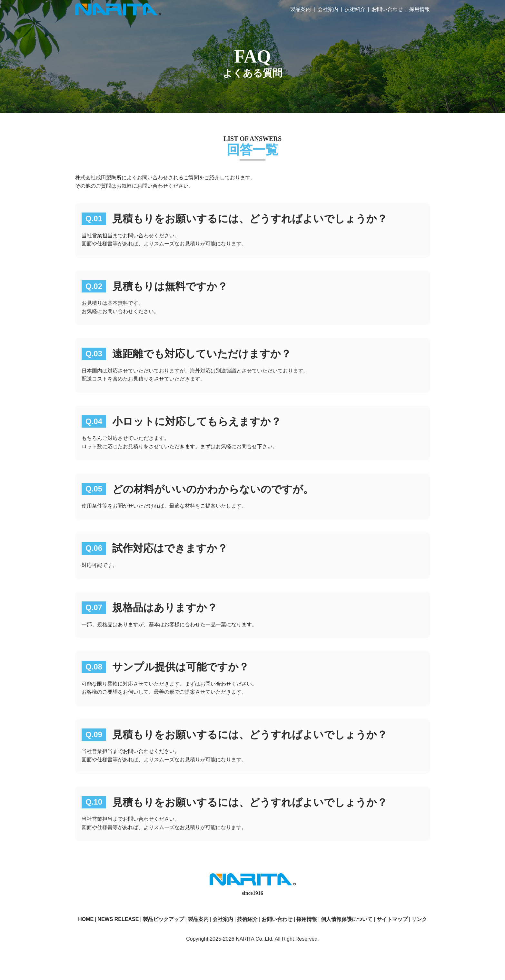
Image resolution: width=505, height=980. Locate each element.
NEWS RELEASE (118, 919)
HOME (86, 919)
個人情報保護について (347, 919)
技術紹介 (355, 9)
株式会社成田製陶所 (118, 9)
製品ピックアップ (163, 919)
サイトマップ (392, 919)
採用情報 (420, 9)
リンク (419, 919)
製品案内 (301, 9)
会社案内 (328, 9)
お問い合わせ (387, 9)
